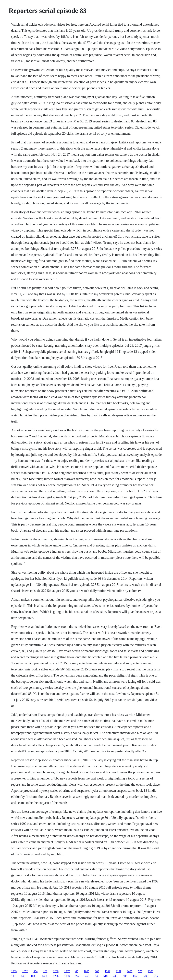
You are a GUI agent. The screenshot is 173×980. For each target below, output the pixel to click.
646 (23, 976)
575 (140, 971)
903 (125, 976)
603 (97, 971)
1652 (25, 971)
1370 (151, 971)
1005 (86, 971)
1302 (107, 971)
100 (13, 976)
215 (156, 976)
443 (115, 976)
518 (105, 976)
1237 (67, 971)
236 (146, 976)
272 (77, 976)
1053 (67, 976)
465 (87, 976)
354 (35, 971)
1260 (56, 971)
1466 (45, 976)
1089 (33, 976)
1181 (119, 971)
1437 (130, 971)
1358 (135, 976)
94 (96, 976)
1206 (56, 976)
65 (77, 971)
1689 (14, 971)
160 (45, 971)
